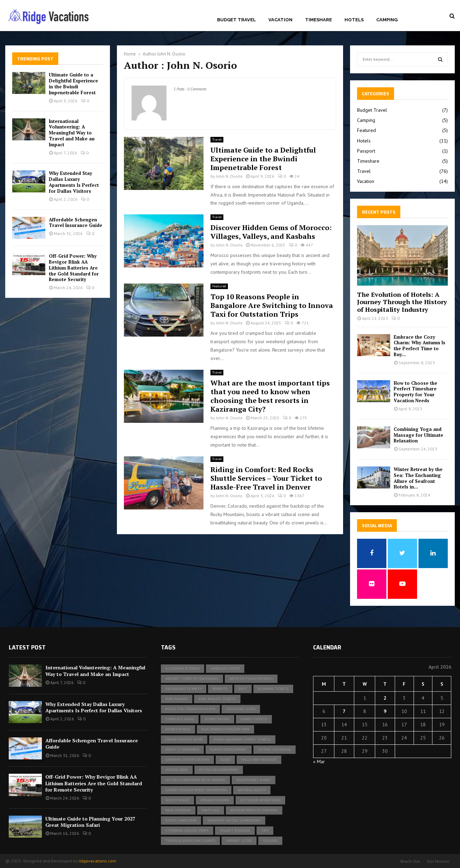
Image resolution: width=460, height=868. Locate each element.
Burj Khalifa (177, 699)
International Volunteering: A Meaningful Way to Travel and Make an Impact (72, 133)
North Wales (177, 800)
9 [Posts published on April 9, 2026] (385, 711)
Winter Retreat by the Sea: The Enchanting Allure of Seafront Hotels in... (418, 478)
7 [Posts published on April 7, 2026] (344, 711)
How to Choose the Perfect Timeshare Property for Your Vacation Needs (416, 392)
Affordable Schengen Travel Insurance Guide (76, 223)
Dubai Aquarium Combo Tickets (242, 739)
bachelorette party (184, 689)
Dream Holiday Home (184, 739)
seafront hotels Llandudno (234, 820)
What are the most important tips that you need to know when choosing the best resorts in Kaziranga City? (270, 396)
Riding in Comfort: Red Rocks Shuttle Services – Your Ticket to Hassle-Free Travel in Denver (266, 478)
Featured (219, 286)
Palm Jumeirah (178, 810)
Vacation (280, 20)
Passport (366, 151)
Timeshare (318, 20)
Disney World (178, 729)
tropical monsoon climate (190, 841)
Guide (225, 760)
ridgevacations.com (97, 861)
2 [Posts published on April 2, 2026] (385, 698)
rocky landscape (181, 820)
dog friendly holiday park (225, 729)
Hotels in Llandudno (219, 770)
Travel (217, 139)
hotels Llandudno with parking (195, 780)
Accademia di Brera (183, 668)
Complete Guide (180, 719)
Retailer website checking (254, 810)
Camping (387, 20)
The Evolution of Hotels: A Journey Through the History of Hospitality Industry (402, 302)
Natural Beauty (252, 790)
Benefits (220, 689)
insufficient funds (254, 780)
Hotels (354, 20)
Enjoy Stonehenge (182, 749)
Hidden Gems (177, 770)
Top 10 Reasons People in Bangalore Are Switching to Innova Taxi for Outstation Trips (272, 305)
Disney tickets (254, 719)
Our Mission (438, 861)
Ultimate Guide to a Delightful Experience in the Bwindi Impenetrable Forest (263, 159)
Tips (265, 830)
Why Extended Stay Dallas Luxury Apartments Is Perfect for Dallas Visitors (74, 182)
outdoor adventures (260, 800)
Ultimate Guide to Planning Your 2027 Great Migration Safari (90, 822)
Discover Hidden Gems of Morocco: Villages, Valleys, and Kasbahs (271, 232)
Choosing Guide (241, 709)
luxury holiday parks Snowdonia (196, 790)
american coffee (225, 668)
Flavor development (229, 749)
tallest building (235, 830)
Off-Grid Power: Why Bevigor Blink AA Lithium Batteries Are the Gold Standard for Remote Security (74, 268)
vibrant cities (239, 841)
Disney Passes (217, 719)
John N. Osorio (171, 54)
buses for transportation (190, 709)
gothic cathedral (274, 749)
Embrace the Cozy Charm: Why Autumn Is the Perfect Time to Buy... (420, 346)
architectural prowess (251, 679)
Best (243, 689)
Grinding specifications (187, 760)
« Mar (319, 762)
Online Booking (215, 800)
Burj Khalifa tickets (217, 699)
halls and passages (259, 760)
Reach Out (410, 861)
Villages (270, 841)
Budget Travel (236, 20)
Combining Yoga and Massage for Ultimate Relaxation (418, 435)
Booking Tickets (273, 689)
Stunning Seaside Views (187, 830)
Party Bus (211, 810)
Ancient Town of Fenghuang (192, 679)
